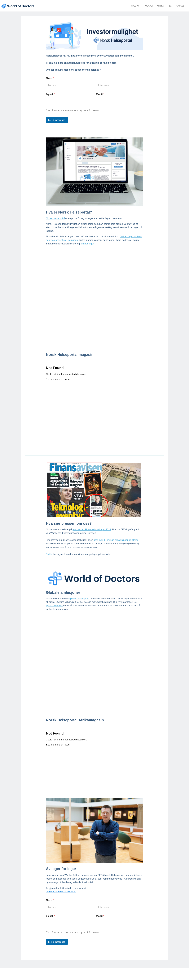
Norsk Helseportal (56, 213)
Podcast (149, 6)
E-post (50, 94)
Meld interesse (57, 118)
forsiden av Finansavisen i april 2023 (92, 524)
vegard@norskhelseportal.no (61, 886)
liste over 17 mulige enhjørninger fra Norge (116, 535)
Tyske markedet (54, 600)
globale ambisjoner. (80, 593)
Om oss (180, 6)
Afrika (160, 6)
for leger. (90, 238)
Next (170, 6)
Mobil (100, 94)
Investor (135, 6)
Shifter (49, 549)
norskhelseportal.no (54, 976)
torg (83, 238)
